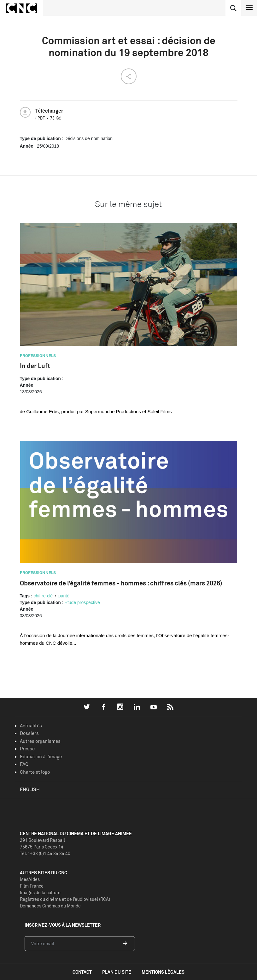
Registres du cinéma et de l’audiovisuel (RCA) (65, 899)
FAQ (24, 764)
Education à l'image (41, 757)
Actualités (31, 726)
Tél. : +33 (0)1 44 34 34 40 (45, 853)
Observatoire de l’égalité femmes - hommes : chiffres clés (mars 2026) (121, 583)
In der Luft (35, 366)
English (30, 789)
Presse (27, 749)
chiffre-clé (43, 596)
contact (82, 972)
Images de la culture (40, 892)
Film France (32, 886)
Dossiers (29, 733)
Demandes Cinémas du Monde (50, 906)
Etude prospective (82, 602)
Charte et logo (35, 772)
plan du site (117, 972)
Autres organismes (40, 741)
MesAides (30, 879)
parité (64, 596)
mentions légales (163, 972)
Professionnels (38, 355)
